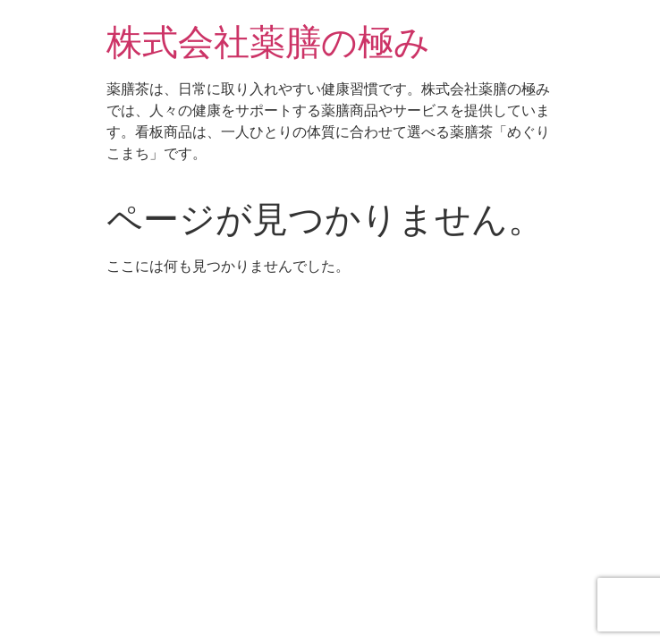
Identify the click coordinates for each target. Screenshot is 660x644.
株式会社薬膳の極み (268, 42)
